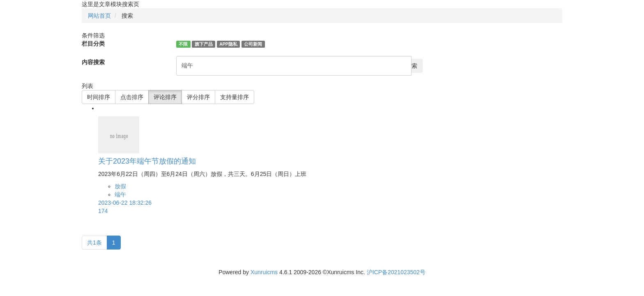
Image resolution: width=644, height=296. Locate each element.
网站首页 (99, 16)
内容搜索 (93, 62)
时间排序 (99, 97)
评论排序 (165, 97)
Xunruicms (264, 272)
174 (103, 211)
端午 (120, 194)
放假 (120, 186)
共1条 (94, 243)
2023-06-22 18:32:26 (125, 203)
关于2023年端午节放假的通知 (147, 161)
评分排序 (198, 97)
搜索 (412, 66)
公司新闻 (253, 44)
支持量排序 (235, 97)
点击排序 (132, 97)
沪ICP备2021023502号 (396, 272)
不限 (183, 44)
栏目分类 (93, 44)
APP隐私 (228, 44)
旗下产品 (204, 44)
